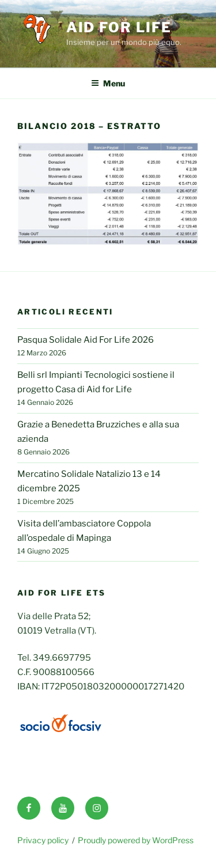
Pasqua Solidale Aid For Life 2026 (86, 340)
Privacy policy (43, 840)
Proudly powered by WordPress (136, 840)
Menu (108, 83)
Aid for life (119, 27)
